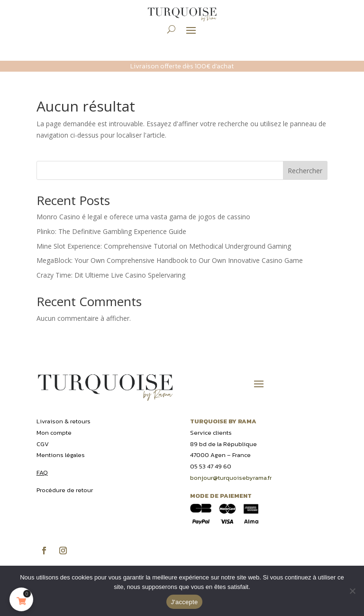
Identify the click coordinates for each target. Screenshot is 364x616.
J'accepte (185, 602)
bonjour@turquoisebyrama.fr (231, 478)
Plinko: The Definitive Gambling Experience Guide (111, 231)
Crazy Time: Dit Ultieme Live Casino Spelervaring (111, 275)
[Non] (352, 591)
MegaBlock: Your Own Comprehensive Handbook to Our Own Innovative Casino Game (170, 260)
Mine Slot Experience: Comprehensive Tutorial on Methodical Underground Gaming (164, 246)
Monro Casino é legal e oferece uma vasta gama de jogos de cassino (143, 217)
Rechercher (305, 171)
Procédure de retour (65, 490)
